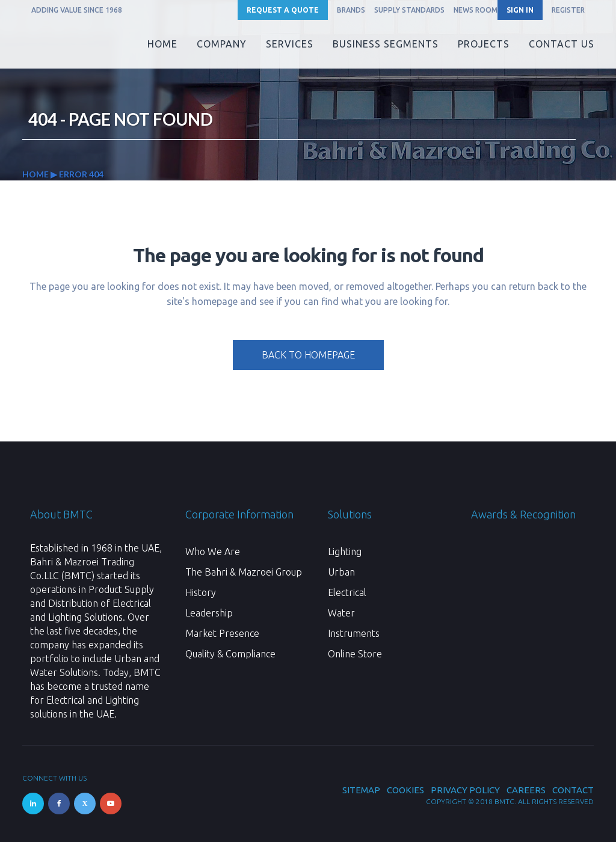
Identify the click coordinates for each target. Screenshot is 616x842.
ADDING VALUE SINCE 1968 (77, 10)
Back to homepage (308, 355)
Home (35, 174)
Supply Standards (409, 10)
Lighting (345, 552)
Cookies (405, 790)
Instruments (354, 633)
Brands (351, 10)
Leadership (209, 613)
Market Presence (222, 633)
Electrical (347, 592)
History (201, 592)
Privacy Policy (465, 790)
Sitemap (361, 790)
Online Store (355, 654)
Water (341, 613)
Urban (341, 572)
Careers (526, 790)
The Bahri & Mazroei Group (244, 572)
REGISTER (568, 10)
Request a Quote (283, 10)
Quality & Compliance (230, 654)
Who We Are (213, 552)
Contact (573, 790)
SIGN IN (520, 10)
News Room (476, 10)
